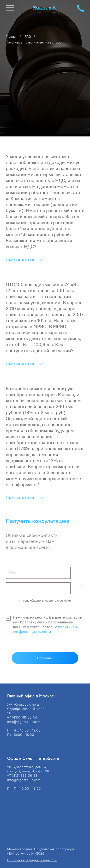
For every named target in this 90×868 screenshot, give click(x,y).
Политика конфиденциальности (32, 860)
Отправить (45, 658)
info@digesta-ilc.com (24, 722)
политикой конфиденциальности (45, 629)
